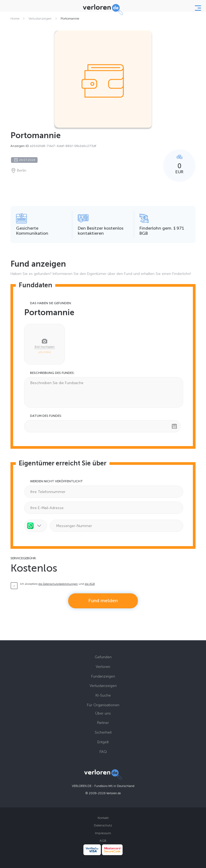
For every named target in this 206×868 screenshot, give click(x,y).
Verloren (103, 667)
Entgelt (103, 742)
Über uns (103, 713)
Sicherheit (103, 732)
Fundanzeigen (103, 676)
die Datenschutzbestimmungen (58, 584)
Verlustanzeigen (40, 19)
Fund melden (103, 601)
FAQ (103, 752)
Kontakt (103, 818)
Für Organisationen (103, 705)
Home (15, 19)
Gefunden (103, 657)
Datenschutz (103, 825)
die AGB (90, 584)
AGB (103, 841)
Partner (103, 723)
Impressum (103, 833)
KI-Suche (103, 695)
